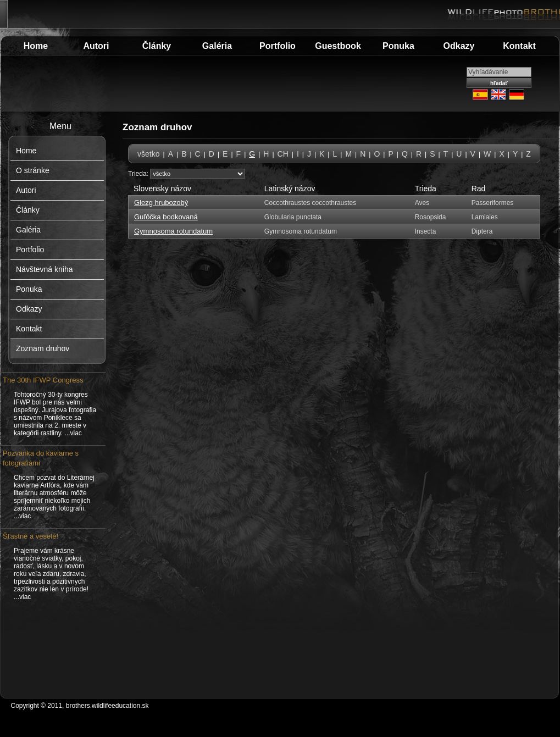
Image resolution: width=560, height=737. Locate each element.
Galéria (217, 46)
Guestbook (338, 46)
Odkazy (459, 46)
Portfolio (278, 46)
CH (283, 154)
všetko (148, 154)
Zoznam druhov (43, 348)
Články (157, 46)
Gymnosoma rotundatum (173, 231)
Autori (96, 46)
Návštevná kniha (45, 269)
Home (36, 46)
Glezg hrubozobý (161, 203)
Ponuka (398, 46)
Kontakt (519, 46)
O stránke (33, 170)
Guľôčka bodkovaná (166, 217)
